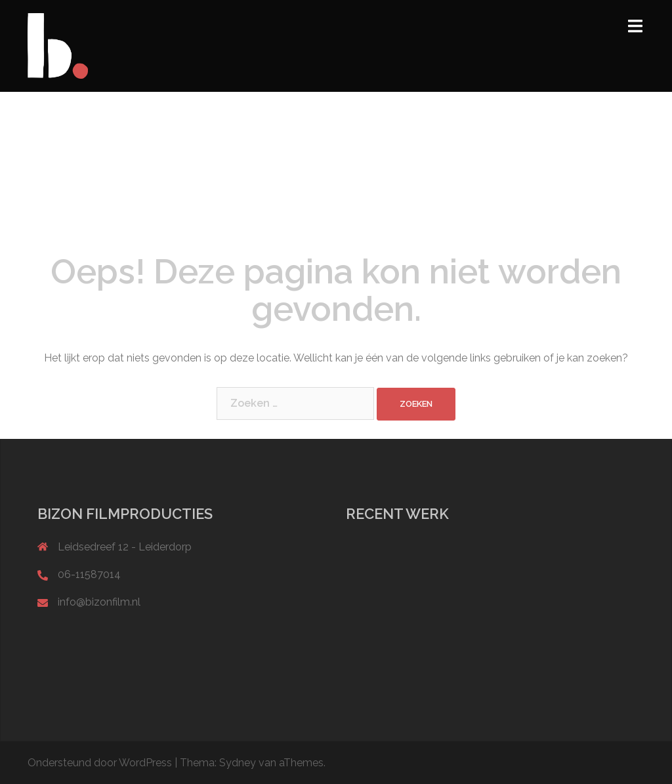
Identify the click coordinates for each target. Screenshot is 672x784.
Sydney (238, 763)
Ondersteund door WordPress (100, 763)
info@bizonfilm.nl (99, 602)
